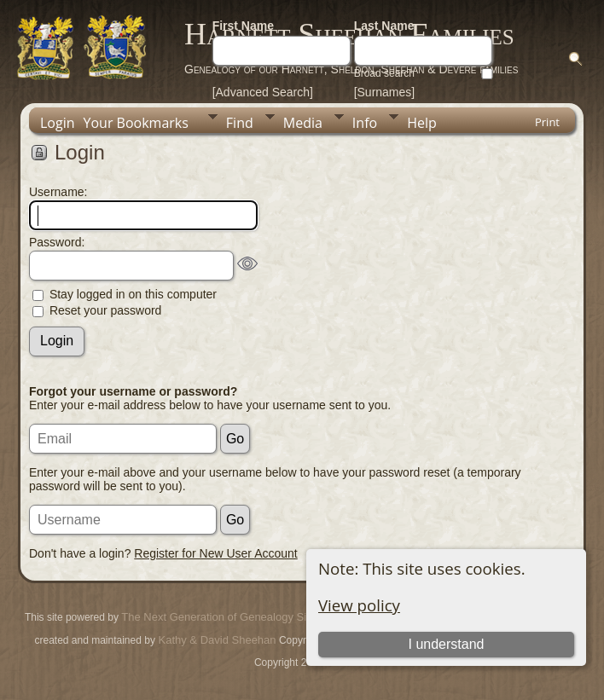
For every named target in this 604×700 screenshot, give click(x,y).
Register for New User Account (215, 553)
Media (303, 123)
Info (365, 123)
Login (58, 123)
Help (422, 123)
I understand (446, 644)
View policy (359, 605)
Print (547, 122)
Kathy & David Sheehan (216, 640)
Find (240, 123)
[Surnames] (385, 92)
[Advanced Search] (263, 92)
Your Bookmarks (136, 123)
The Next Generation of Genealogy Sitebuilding (237, 617)
